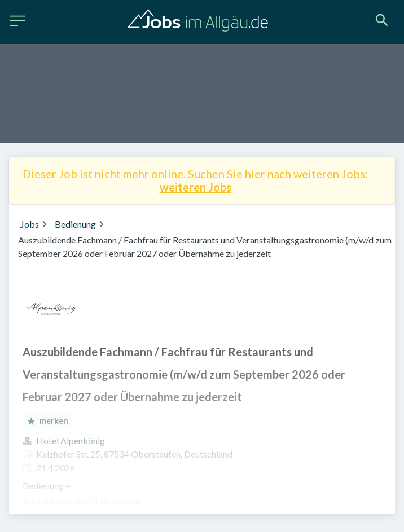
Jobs (30, 224)
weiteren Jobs (196, 187)
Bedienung (75, 224)
